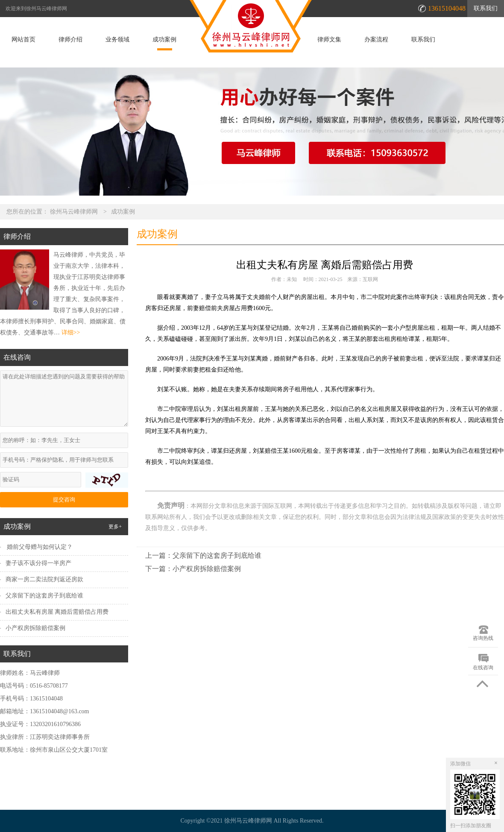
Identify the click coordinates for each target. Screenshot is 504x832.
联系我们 (486, 8)
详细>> (71, 333)
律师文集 (329, 40)
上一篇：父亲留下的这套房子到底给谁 (203, 555)
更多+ (115, 527)
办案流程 (376, 40)
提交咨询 (64, 499)
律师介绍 (70, 40)
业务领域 (117, 40)
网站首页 (23, 40)
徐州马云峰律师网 (74, 212)
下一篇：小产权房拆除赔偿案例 (193, 569)
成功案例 (164, 40)
